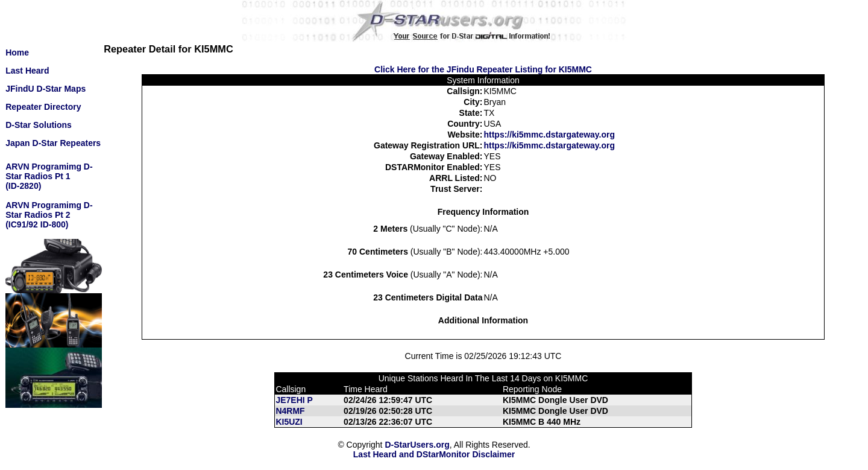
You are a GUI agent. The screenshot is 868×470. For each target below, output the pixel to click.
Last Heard (27, 71)
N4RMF (290, 411)
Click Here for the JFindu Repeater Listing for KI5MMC (483, 69)
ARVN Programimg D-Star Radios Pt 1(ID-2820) (49, 176)
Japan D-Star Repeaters (53, 143)
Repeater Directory (43, 107)
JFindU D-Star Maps (46, 89)
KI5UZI (289, 422)
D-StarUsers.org (417, 445)
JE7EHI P (294, 400)
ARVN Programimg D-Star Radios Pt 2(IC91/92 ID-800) (49, 215)
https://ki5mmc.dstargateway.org (549, 135)
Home (17, 52)
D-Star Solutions (39, 125)
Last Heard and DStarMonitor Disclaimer (434, 454)
